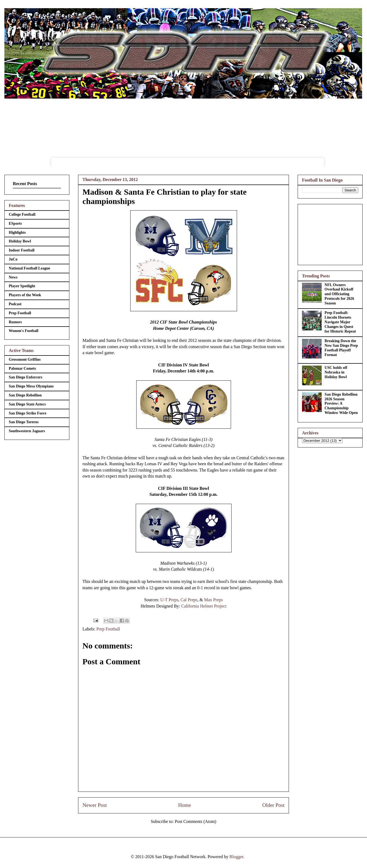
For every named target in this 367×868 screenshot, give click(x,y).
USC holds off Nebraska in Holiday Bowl (336, 372)
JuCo (13, 259)
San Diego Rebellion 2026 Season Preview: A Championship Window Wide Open (341, 404)
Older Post (273, 805)
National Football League (29, 268)
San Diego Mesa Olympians (31, 386)
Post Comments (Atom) (196, 821)
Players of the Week (25, 295)
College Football (22, 214)
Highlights (17, 232)
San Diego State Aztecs (27, 404)
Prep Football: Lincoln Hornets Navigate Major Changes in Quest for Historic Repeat (340, 322)
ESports (15, 223)
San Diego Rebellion (25, 395)
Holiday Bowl (20, 241)
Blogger (236, 857)
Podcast (15, 304)
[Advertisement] (330, 233)
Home (184, 805)
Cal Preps (189, 600)
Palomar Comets (22, 368)
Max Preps (213, 600)
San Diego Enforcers (26, 377)
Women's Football (24, 331)
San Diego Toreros (24, 422)
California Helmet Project (204, 606)
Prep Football (108, 629)
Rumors (15, 322)
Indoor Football (22, 250)
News (13, 277)
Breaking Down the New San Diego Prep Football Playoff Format (341, 348)
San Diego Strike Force (28, 413)
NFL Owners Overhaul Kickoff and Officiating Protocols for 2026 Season (339, 294)
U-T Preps (169, 600)
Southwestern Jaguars (27, 431)
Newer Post (95, 805)
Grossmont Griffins (25, 359)
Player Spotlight (22, 286)
